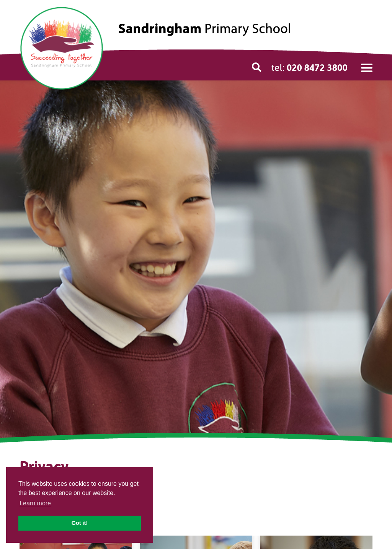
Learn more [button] (35, 503)
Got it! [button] (80, 523)
